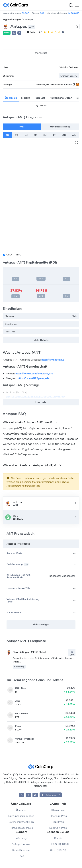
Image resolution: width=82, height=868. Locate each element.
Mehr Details (41, 340)
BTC (19, 255)
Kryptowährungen (12, 19)
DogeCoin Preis (58, 828)
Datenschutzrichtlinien (21, 822)
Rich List (40, 98)
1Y (54, 135)
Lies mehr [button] (41, 402)
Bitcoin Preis (58, 810)
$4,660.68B (74, 13)
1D (7, 135)
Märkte (26, 98)
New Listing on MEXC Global (26, 652)
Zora (18, 701)
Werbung (21, 838)
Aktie (40, 106)
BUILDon (21, 688)
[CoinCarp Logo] (16, 5)
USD (9, 255)
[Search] (71, 5)
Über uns (21, 810)
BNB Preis (58, 822)
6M (45, 135)
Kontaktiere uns (21, 850)
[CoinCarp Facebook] (28, 795)
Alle (74, 135)
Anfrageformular (21, 844)
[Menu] (77, 5)
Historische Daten (61, 98)
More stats (41, 53)
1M (26, 135)
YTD (64, 135)
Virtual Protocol (24, 739)
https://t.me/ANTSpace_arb (33, 378)
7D (17, 135)
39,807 (25, 13)
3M (35, 135)
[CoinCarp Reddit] (35, 795)
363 (42, 13)
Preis (22, 127)
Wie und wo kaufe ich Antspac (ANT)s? (32, 465)
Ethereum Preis (58, 816)
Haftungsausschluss (21, 828)
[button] (19, 33)
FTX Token (22, 714)
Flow (18, 726)
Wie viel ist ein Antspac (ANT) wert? (30, 422)
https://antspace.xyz (53, 360)
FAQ (21, 856)
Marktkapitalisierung (60, 127)
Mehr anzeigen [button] (41, 625)
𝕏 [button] (14, 33)
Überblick (11, 98)
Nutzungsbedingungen (21, 816)
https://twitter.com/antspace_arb (34, 374)
